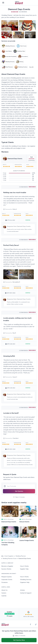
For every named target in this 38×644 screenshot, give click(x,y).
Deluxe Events (24, 522)
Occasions (5, 582)
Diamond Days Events (9, 522)
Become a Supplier (7, 566)
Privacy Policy (5, 629)
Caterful (4, 596)
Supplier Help (24, 569)
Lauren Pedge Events (27, 540)
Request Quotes (7, 577)
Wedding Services (26, 580)
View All (31, 67)
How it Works (24, 566)
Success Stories (6, 569)
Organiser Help (25, 582)
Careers (4, 593)
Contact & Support (26, 593)
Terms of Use (13, 629)
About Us (4, 590)
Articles (22, 590)
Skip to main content (6, 8)
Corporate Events (7, 580)
